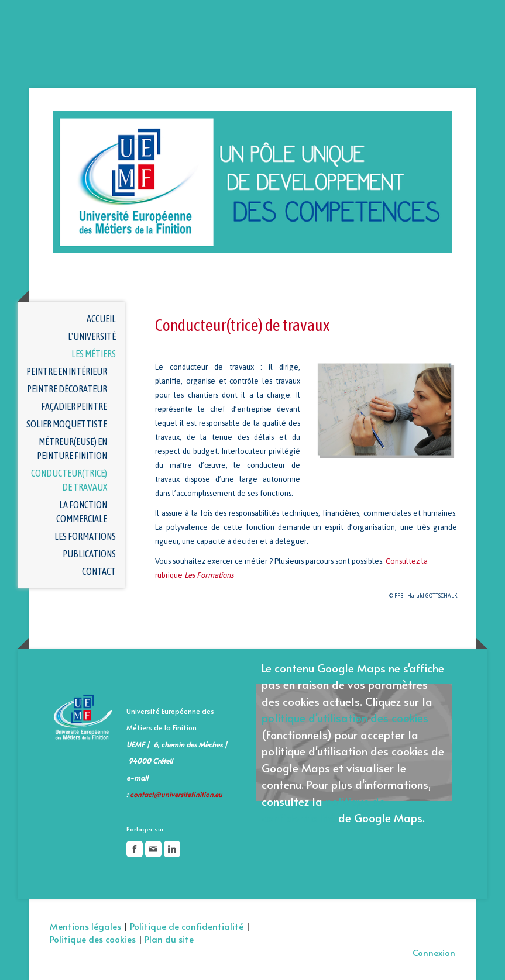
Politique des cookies (93, 939)
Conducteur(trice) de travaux (69, 480)
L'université (92, 336)
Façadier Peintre (74, 406)
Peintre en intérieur (67, 371)
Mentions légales (85, 926)
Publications (89, 554)
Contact (99, 571)
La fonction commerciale (82, 512)
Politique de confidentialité (187, 926)
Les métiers (94, 354)
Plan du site (169, 939)
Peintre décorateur (67, 389)
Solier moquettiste (67, 424)
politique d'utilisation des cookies (345, 717)
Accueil (101, 319)
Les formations (85, 536)
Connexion (434, 952)
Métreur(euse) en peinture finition (72, 448)
